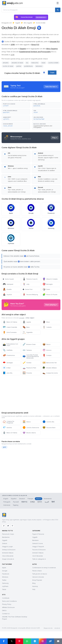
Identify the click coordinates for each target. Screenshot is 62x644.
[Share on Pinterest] (19, 641)
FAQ (34, 589)
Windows (5, 577)
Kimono (47, 350)
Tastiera (27, 350)
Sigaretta (28, 332)
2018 (13, 55)
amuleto (6, 63)
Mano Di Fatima (10, 322)
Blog (34, 583)
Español (14, 499)
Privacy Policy (7, 604)
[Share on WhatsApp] (27, 641)
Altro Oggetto (28, 23)
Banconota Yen (50, 363)
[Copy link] (50, 641)
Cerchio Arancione (31, 428)
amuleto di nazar (17, 63)
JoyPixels (5, 586)
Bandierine (6, 537)
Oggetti (18, 23)
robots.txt (57, 628)
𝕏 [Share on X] (12, 641)
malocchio (35, 63)
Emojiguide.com (7, 23)
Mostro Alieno (29, 433)
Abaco (27, 422)
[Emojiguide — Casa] (4, 515)
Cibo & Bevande (8, 556)
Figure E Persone (38, 534)
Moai (46, 322)
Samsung (5, 583)
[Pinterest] (12, 526)
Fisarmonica (9, 355)
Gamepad (8, 284)
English (6, 499)
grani (5, 447)
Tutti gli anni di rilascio (40, 574)
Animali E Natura (38, 553)
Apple (4, 568)
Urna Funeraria (10, 332)
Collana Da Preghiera (8, 422)
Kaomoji (35, 586)
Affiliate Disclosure (8, 607)
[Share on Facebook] (4, 641)
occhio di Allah (53, 63)
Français (30, 499)
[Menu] (58, 3)
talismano (39, 66)
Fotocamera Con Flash (10, 345)
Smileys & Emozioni (9, 550)
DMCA (4, 611)
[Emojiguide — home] (12, 3)
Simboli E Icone (38, 543)
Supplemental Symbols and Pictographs (43, 127)
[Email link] (58, 641)
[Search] (58, 10)
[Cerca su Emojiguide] (28, 10)
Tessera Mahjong (30, 295)
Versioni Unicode (38, 577)
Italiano (39, 499)
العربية (47, 502)
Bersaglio (48, 284)
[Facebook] (4, 526)
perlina (19, 66)
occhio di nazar (8, 66)
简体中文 (24, 502)
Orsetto (7, 289)
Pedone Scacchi (30, 279)
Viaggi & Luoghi (7, 547)
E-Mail (7, 368)
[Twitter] (8, 526)
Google (5, 571)
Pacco (47, 344)
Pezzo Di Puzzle (50, 295)
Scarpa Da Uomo (50, 373)
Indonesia (7, 505)
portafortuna (28, 66)
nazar (43, 63)
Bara (26, 327)
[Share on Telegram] (35, 641)
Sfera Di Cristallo (50, 279)
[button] (16, 105)
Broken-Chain (29, 344)
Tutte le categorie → (39, 559)
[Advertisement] (31, 393)
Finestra (27, 373)
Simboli (5, 543)
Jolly (26, 284)
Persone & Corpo (8, 534)
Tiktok (4, 589)
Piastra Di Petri (29, 368)
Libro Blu (8, 373)
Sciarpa (47, 355)
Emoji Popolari (37, 580)
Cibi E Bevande (38, 556)
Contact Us (6, 614)
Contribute (6, 598)
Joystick (7, 295)
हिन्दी (53, 502)
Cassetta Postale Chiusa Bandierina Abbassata (31, 356)
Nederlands (48, 499)
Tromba (27, 363)
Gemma (7, 428)
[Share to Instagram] (43, 641)
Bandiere (35, 540)
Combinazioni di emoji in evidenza (44, 568)
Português (7, 502)
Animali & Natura (8, 553)
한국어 (40, 502)
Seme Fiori (27, 289)
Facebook (6, 574)
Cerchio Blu (48, 422)
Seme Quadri (8, 279)
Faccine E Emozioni (39, 550)
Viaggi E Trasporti (38, 547)
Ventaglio (8, 363)
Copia (52, 73)
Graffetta (8, 350)
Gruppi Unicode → (8, 559)
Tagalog (16, 505)
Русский (16, 502)
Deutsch (22, 499)
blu (27, 63)
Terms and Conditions (9, 601)
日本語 (32, 502)
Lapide (27, 322)
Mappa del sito (48, 628)
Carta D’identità (10, 327)
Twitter (4, 580)
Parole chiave (37, 571)
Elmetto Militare (50, 368)
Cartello (47, 327)
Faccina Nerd (49, 428)
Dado (46, 289)
